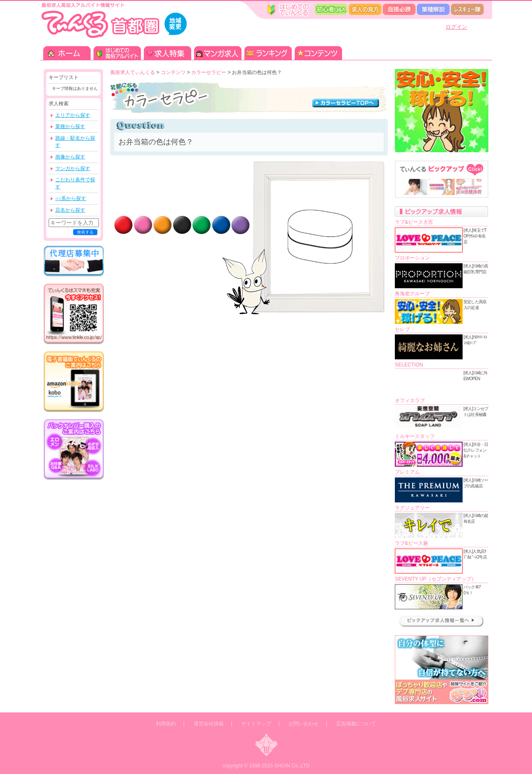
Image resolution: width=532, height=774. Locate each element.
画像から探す (70, 157)
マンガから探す (73, 168)
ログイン (456, 27)
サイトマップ (256, 724)
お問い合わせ (303, 724)
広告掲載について (356, 724)
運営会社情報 (209, 724)
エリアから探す (73, 115)
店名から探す (70, 210)
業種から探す (70, 126)
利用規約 (166, 724)
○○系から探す (71, 198)
